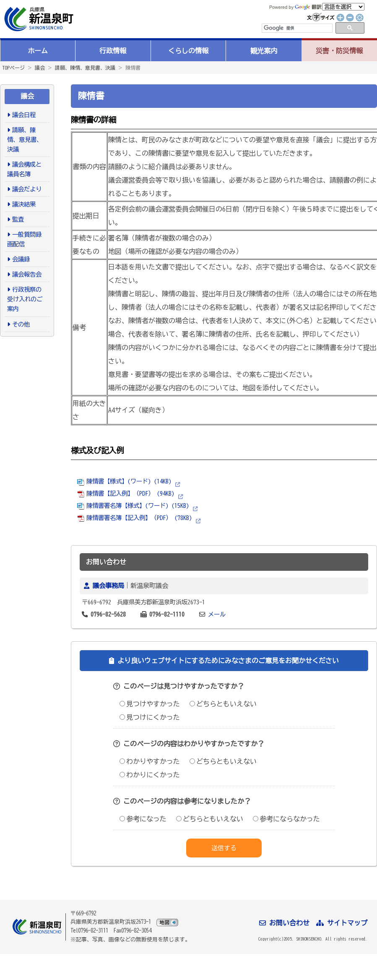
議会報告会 (27, 274)
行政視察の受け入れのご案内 (25, 299)
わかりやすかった (150, 761)
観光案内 (264, 51)
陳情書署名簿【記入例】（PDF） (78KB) (135, 518)
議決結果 (24, 204)
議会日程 (24, 115)
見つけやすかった (150, 704)
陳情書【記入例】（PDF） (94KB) (126, 493)
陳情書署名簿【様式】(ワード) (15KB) (133, 506)
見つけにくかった (150, 717)
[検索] (296, 28)
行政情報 (113, 51)
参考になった (143, 819)
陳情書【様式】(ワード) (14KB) (124, 481)
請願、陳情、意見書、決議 (85, 68)
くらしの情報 (188, 51)
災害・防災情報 (339, 51)
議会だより (27, 189)
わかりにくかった (150, 775)
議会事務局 (108, 586)
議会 (40, 68)
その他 (21, 324)
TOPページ (13, 68)
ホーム (38, 51)
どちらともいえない (223, 704)
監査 (18, 219)
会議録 (21, 259)
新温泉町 (38, 19)
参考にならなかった (286, 819)
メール (217, 614)
